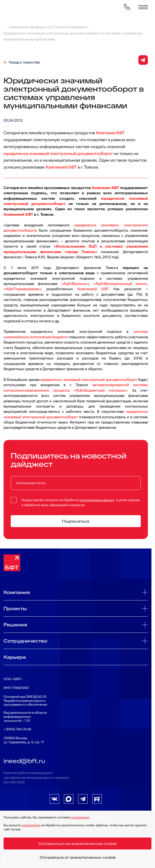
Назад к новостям (24, 62)
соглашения (80, 817)
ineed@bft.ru (24, 761)
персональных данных (97, 500)
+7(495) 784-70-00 (17, 729)
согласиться (31, 825)
